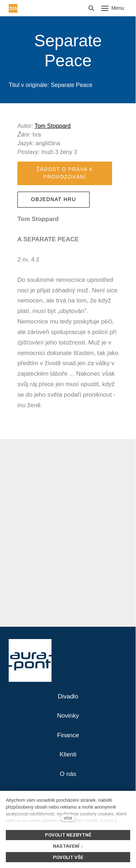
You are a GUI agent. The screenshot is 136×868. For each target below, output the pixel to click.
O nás (68, 774)
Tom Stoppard (53, 126)
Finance (68, 735)
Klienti (68, 754)
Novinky (68, 716)
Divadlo (68, 696)
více (68, 818)
